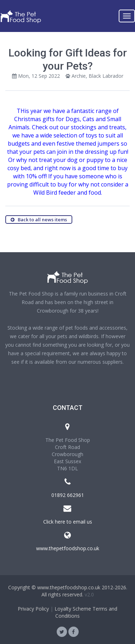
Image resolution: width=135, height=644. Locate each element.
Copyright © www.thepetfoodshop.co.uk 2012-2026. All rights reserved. (68, 591)
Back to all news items (39, 220)
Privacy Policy (33, 609)
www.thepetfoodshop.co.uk (68, 548)
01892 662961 (68, 495)
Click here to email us (68, 522)
